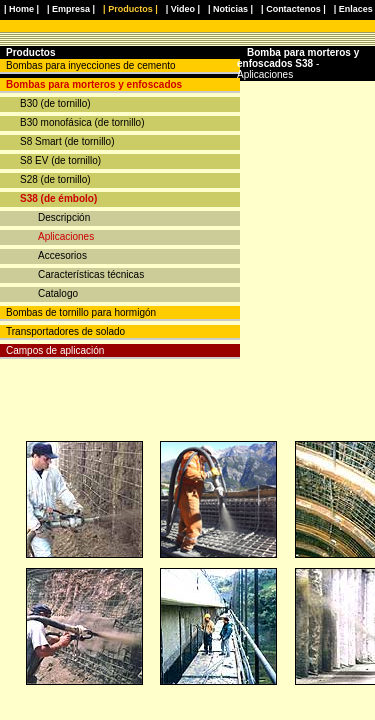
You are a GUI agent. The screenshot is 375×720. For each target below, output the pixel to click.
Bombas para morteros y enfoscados (94, 84)
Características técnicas (91, 274)
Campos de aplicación (55, 350)
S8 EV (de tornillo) (60, 160)
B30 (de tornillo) (55, 103)
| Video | (183, 9)
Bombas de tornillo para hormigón (81, 312)
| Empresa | (71, 9)
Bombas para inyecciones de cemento (91, 65)
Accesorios (62, 255)
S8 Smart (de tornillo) (67, 141)
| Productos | (130, 9)
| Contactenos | (293, 9)
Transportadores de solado (65, 331)
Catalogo (58, 293)
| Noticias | (230, 9)
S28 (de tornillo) (55, 179)
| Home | (21, 9)
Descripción (64, 217)
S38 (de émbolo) (58, 198)
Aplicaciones (66, 236)
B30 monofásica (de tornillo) (82, 122)
